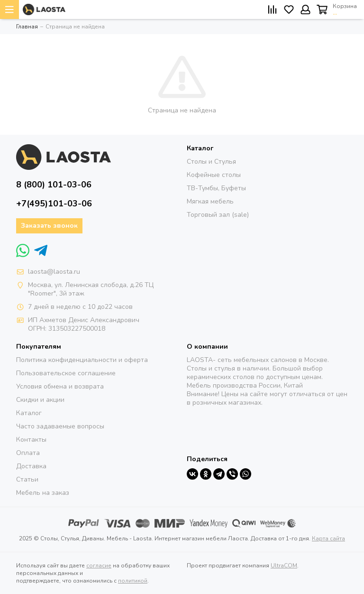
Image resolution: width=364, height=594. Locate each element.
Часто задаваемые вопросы (60, 426)
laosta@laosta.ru (54, 272)
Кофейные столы (214, 175)
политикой (133, 581)
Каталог (29, 413)
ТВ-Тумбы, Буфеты (216, 188)
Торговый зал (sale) (218, 215)
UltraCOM (284, 566)
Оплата (28, 453)
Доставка (31, 466)
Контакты (31, 440)
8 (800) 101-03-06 (54, 185)
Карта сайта (328, 538)
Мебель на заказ (43, 493)
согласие (99, 566)
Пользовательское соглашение (66, 373)
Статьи (27, 479)
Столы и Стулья (211, 162)
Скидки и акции (40, 400)
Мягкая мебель (210, 201)
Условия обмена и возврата (60, 386)
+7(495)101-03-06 (54, 204)
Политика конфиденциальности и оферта (82, 360)
